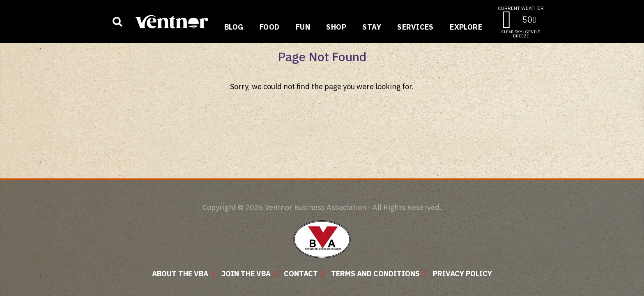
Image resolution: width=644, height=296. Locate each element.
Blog (234, 27)
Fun (303, 27)
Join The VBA (246, 274)
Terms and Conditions (375, 274)
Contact (301, 274)
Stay (372, 27)
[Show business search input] (117, 22)
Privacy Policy (462, 274)
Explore (466, 27)
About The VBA (180, 274)
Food (270, 27)
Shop (336, 27)
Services (415, 27)
